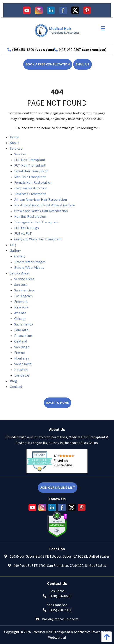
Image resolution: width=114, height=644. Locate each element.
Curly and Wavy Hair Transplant (38, 239)
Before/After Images (30, 262)
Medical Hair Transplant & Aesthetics (62, 632)
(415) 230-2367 (70, 50)
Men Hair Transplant (30, 177)
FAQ (13, 245)
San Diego (22, 347)
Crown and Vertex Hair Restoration (41, 211)
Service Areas (20, 273)
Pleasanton (23, 336)
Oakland (21, 341)
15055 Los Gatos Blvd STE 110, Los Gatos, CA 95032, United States (60, 557)
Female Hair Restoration (33, 183)
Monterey (22, 358)
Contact (16, 387)
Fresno (20, 353)
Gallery (15, 251)
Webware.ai (57, 638)
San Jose (21, 285)
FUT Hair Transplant (30, 166)
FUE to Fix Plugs (27, 228)
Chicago (20, 319)
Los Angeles (23, 296)
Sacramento (24, 324)
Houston (21, 370)
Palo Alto (21, 330)
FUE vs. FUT (23, 234)
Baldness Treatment (30, 194)
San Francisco (25, 290)
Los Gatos (22, 375)
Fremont (21, 302)
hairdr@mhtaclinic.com (60, 619)
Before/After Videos (29, 268)
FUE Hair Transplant (30, 160)
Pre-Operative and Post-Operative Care (45, 205)
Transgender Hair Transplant (37, 222)
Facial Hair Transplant (31, 171)
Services (16, 149)
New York (21, 307)
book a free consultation (48, 64)
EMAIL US (83, 64)
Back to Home (58, 403)
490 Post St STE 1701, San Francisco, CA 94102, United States (60, 566)
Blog (14, 381)
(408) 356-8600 (23, 50)
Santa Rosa (23, 364)
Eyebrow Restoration (31, 188)
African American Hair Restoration (41, 200)
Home (15, 137)
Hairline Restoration (30, 217)
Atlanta (20, 313)
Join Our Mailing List (58, 488)
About (15, 143)
